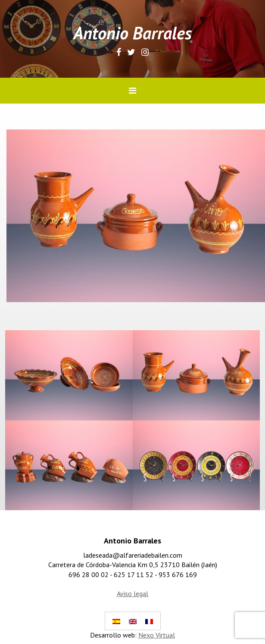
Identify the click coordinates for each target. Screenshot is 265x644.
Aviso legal (132, 593)
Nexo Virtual (157, 635)
